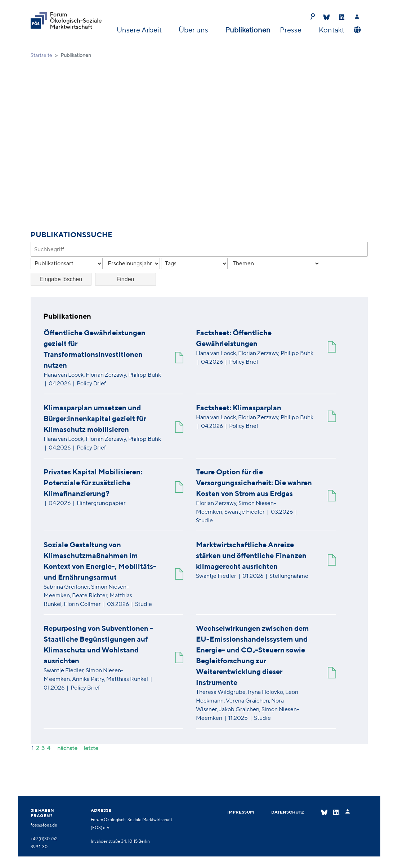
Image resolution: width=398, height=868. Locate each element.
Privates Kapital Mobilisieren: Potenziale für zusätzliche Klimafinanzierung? (93, 482)
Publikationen (248, 30)
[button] (356, 30)
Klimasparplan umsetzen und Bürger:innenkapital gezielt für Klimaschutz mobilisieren (95, 418)
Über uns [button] (194, 30)
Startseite (41, 55)
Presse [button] (291, 30)
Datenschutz (288, 812)
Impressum (241, 812)
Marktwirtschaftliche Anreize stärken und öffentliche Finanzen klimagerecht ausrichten (251, 555)
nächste (67, 748)
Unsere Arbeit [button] (140, 30)
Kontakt (332, 30)
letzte (91, 748)
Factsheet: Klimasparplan (239, 408)
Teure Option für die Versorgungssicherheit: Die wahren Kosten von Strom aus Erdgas (254, 482)
